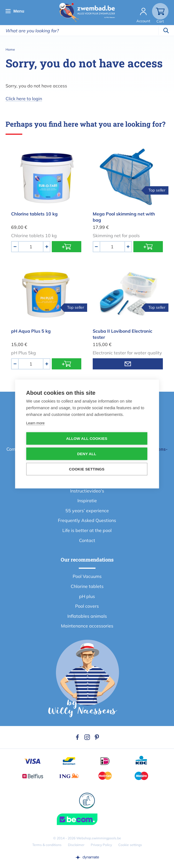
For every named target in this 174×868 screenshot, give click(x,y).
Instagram (87, 737)
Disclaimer (76, 845)
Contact (87, 540)
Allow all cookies (87, 439)
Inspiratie (87, 501)
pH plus (87, 596)
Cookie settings (130, 845)
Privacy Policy (101, 845)
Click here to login (24, 99)
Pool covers (87, 606)
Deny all (87, 454)
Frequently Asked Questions (87, 520)
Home (10, 49)
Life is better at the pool (87, 530)
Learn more (35, 423)
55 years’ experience (87, 511)
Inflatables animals (87, 616)
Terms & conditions (47, 845)
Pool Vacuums (87, 576)
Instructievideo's (87, 491)
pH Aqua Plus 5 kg (31, 331)
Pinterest (97, 737)
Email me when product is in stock (128, 364)
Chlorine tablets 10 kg (34, 214)
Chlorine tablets (87, 586)
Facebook (77, 737)
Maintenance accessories (87, 626)
